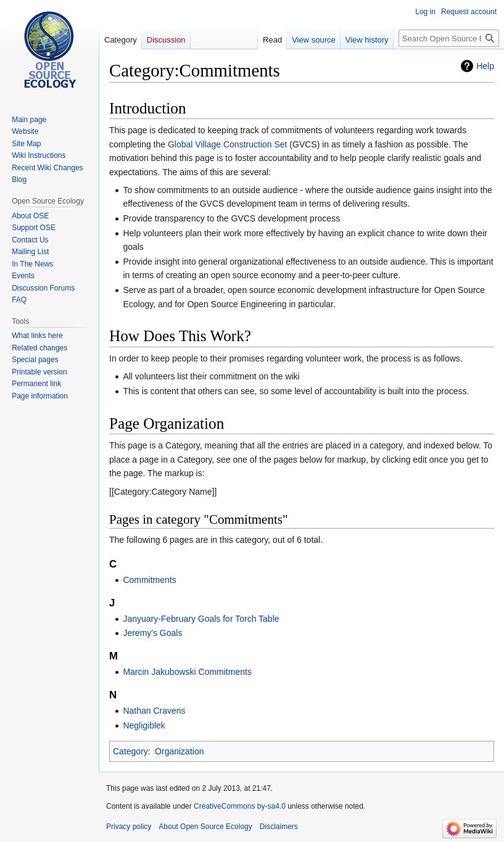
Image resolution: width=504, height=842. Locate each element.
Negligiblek (144, 725)
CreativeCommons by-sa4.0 (240, 806)
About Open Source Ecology (205, 827)
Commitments (149, 580)
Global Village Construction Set (228, 144)
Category (130, 751)
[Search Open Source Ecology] (449, 38)
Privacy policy (129, 827)
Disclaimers (279, 827)
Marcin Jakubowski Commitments (187, 672)
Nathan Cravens (154, 711)
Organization (179, 751)
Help (485, 66)
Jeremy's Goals (152, 633)
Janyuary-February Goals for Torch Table (201, 619)
